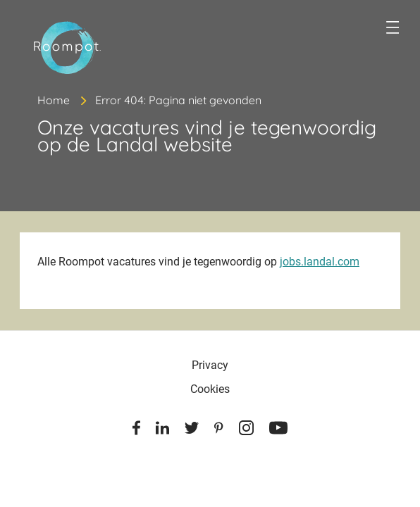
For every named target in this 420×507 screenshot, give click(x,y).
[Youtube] (278, 430)
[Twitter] (192, 430)
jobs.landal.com (320, 262)
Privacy (210, 365)
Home (54, 100)
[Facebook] (136, 430)
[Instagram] (246, 430)
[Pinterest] (219, 430)
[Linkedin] (162, 430)
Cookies (210, 389)
